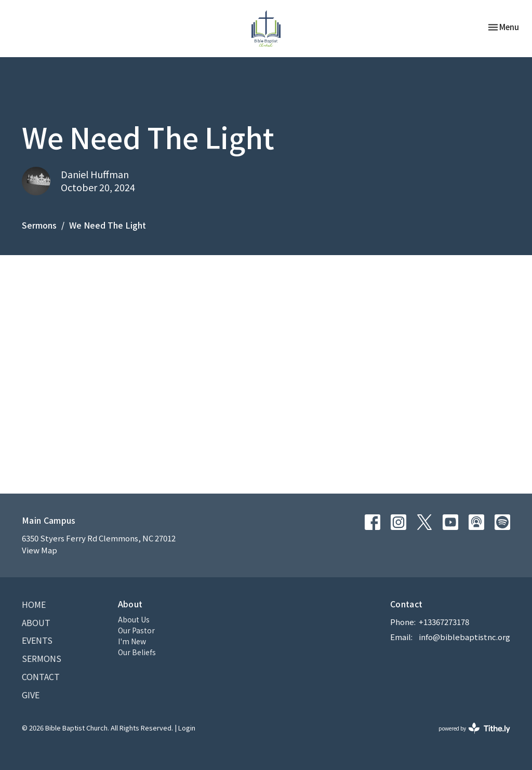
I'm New (132, 641)
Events (37, 640)
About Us (134, 619)
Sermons (39, 225)
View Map (39, 550)
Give (31, 695)
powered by (474, 728)
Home (34, 604)
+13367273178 (444, 622)
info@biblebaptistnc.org (464, 637)
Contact (41, 676)
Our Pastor (136, 630)
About (36, 622)
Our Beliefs (137, 652)
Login (187, 728)
